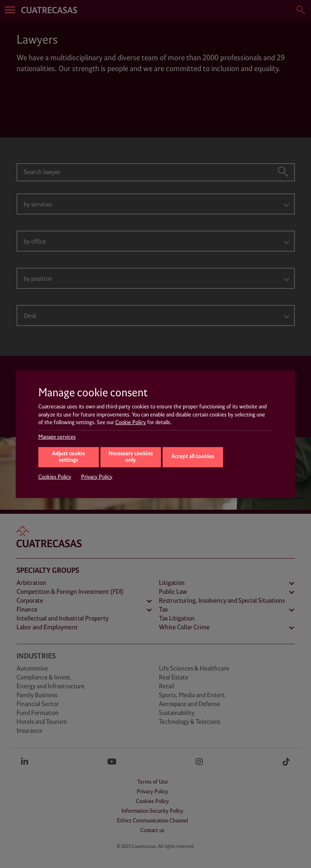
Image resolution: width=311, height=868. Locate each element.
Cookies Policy (55, 477)
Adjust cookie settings (69, 457)
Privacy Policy (97, 477)
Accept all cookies (193, 457)
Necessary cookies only (131, 457)
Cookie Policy (131, 422)
